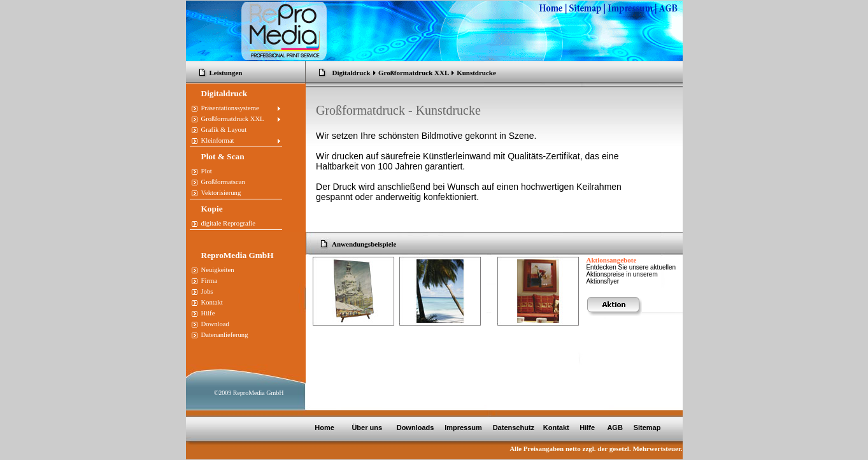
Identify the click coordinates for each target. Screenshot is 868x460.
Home (324, 428)
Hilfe (587, 428)
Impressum (462, 428)
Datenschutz (513, 428)
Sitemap (647, 428)
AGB (616, 428)
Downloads (416, 428)
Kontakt (556, 428)
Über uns (368, 428)
